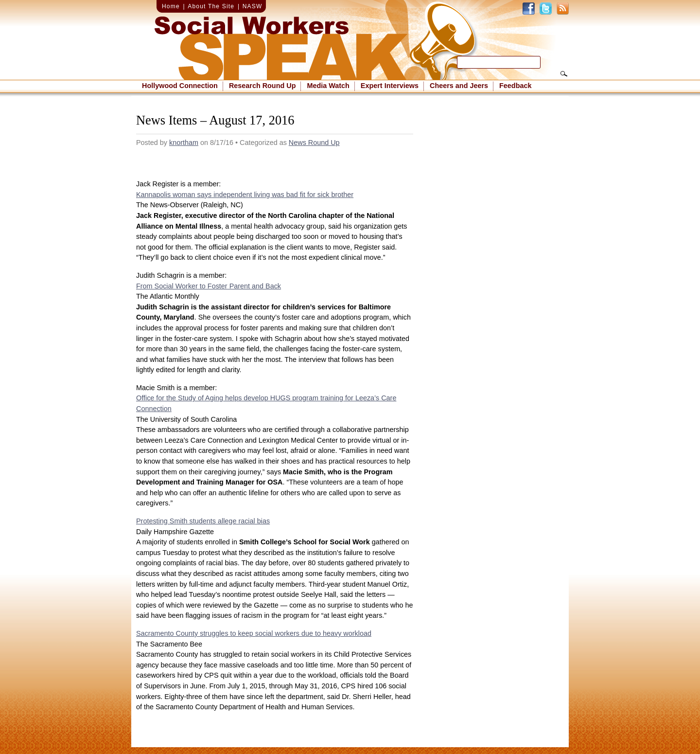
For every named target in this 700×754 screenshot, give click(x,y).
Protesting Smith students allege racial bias (203, 521)
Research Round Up (262, 86)
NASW (253, 6)
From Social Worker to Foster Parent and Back (209, 286)
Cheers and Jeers (459, 86)
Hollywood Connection (180, 86)
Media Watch (328, 86)
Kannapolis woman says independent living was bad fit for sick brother (245, 195)
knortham (184, 143)
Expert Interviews (390, 86)
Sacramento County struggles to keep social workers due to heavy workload (254, 633)
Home (171, 6)
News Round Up (314, 143)
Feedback (515, 86)
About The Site (211, 6)
